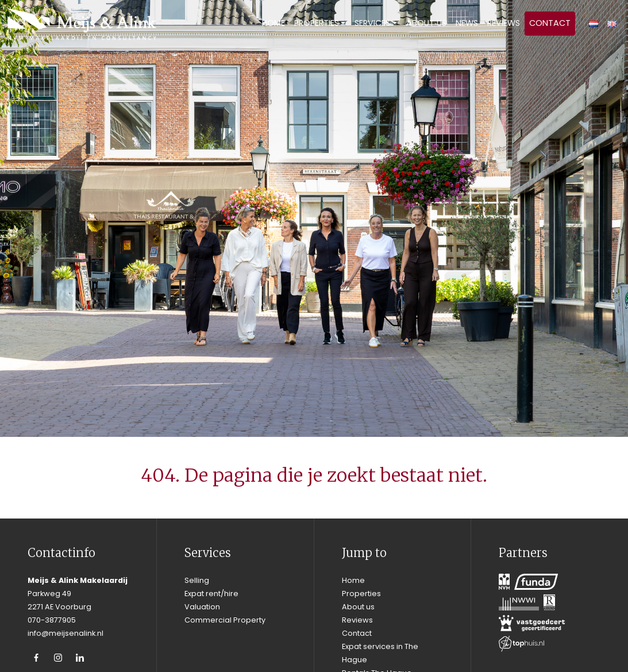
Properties (317, 23)
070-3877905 (52, 620)
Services (372, 23)
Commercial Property (225, 620)
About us (426, 23)
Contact (550, 23)
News (467, 23)
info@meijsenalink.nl (66, 633)
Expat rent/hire (211, 594)
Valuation (202, 607)
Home (273, 23)
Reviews (504, 23)
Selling (197, 580)
